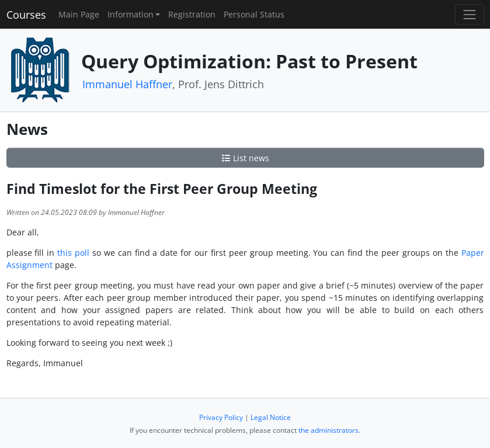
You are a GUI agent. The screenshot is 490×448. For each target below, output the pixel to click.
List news (245, 158)
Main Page (79, 14)
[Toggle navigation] (469, 14)
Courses (26, 15)
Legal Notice (271, 417)
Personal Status (254, 14)
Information (131, 14)
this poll (73, 253)
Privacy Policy (221, 417)
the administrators (329, 430)
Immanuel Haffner (127, 84)
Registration (192, 14)
